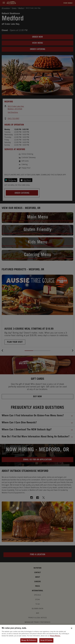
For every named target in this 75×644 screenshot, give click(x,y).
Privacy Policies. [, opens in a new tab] (55, 638)
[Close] (72, 630)
